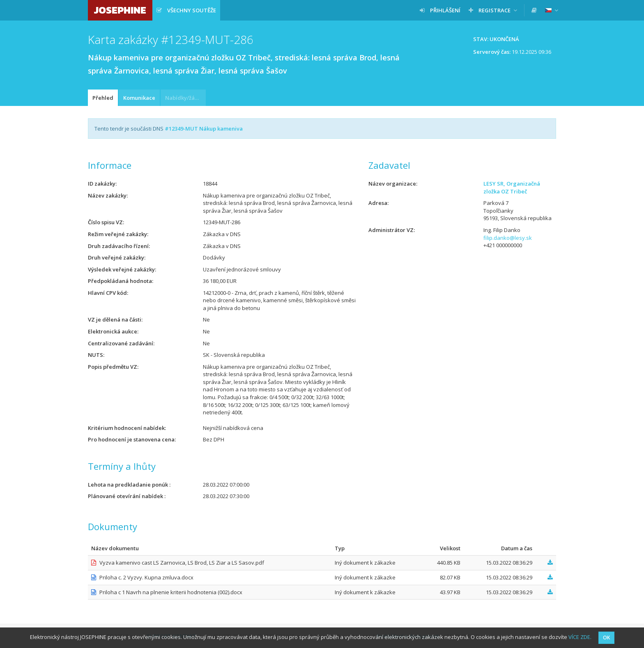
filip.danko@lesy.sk (508, 238)
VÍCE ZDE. (580, 637)
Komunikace (139, 98)
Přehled (103, 98)
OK (606, 638)
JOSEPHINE (120, 10)
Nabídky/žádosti (185, 98)
